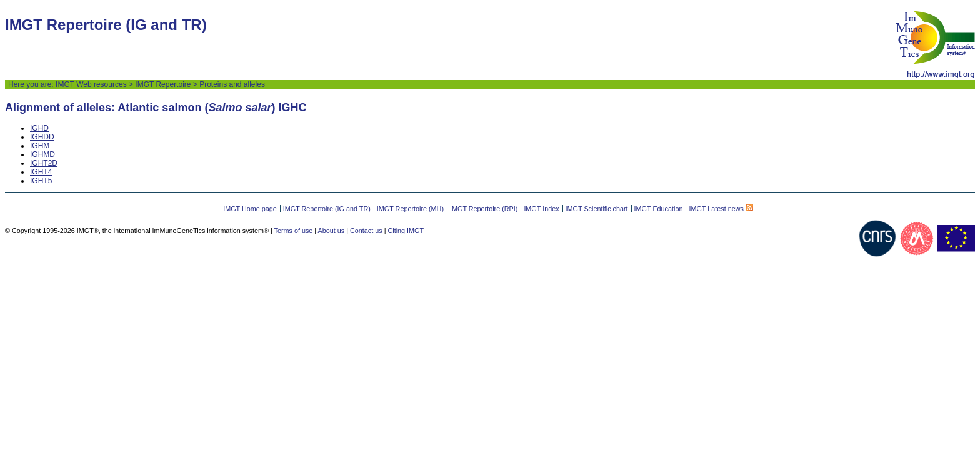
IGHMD (42, 154)
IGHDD (42, 137)
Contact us (366, 231)
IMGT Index (541, 209)
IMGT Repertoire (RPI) (484, 209)
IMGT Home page (250, 209)
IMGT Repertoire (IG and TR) (327, 209)
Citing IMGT (406, 231)
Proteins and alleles (232, 84)
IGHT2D (44, 163)
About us (332, 231)
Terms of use (294, 231)
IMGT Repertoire (163, 84)
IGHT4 (41, 172)
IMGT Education (659, 209)
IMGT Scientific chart (597, 209)
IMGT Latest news (721, 209)
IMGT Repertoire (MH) (410, 209)
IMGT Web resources (91, 84)
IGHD (39, 128)
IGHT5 (41, 181)
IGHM (40, 146)
